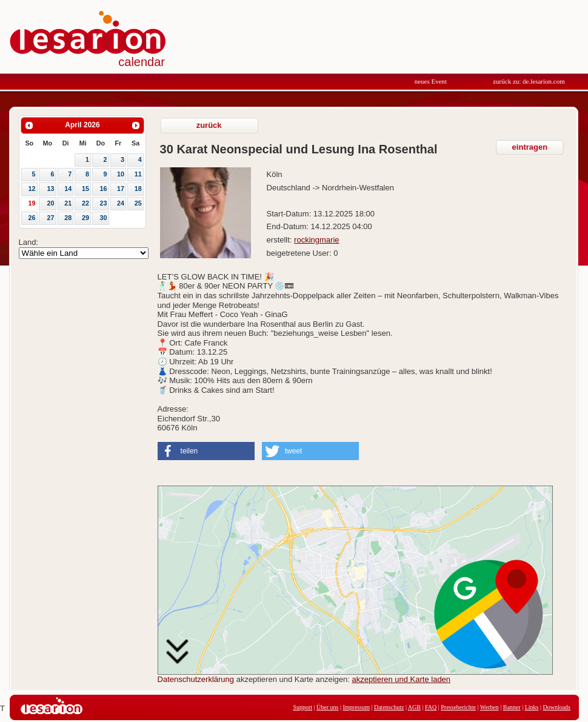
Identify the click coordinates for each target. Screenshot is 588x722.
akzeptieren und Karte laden (401, 679)
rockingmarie (316, 240)
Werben (489, 707)
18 (138, 189)
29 (85, 218)
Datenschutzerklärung (196, 679)
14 (68, 189)
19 (32, 203)
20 (51, 203)
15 (85, 189)
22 (85, 203)
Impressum (356, 707)
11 (138, 174)
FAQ (431, 707)
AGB (414, 707)
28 (68, 218)
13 (51, 189)
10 (121, 174)
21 (68, 203)
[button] (206, 451)
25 (138, 203)
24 (121, 203)
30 (103, 218)
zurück (209, 125)
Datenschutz (389, 707)
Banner (512, 707)
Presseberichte (458, 707)
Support (302, 707)
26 (32, 218)
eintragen (530, 147)
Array (84, 253)
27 (51, 218)
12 (32, 189)
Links (532, 707)
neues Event (431, 81)
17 (121, 189)
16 (103, 189)
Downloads (556, 707)
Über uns (327, 707)
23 (103, 203)
